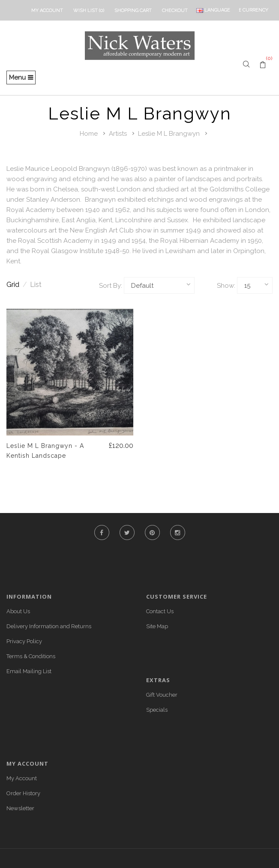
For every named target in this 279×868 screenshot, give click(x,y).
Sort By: (111, 286)
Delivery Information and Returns (49, 626)
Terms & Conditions (31, 656)
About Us (18, 611)
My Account (22, 778)
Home (89, 134)
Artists (118, 134)
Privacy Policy (24, 641)
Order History (23, 793)
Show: (226, 286)
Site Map (157, 626)
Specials (157, 710)
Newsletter (20, 808)
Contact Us (160, 611)
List (36, 285)
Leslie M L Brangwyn (169, 134)
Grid (17, 285)
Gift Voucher (162, 695)
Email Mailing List (29, 671)
